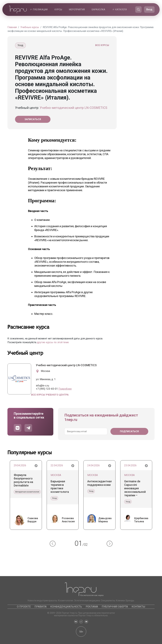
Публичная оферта (115, 607)
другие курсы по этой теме (53, 342)
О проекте (24, 607)
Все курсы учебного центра (50, 395)
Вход (149, 9)
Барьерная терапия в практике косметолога (60, 487)
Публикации (40, 10)
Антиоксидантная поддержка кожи (99, 483)
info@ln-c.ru (42, 386)
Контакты (138, 607)
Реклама (92, 607)
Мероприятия (77, 10)
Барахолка (98, 10)
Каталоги (121, 10)
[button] (53, 544)
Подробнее (65, 389)
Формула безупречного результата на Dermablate (23, 480)
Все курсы (102, 45)
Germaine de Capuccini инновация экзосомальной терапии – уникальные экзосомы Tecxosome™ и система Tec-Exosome (135, 488)
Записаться (33, 119)
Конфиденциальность (66, 607)
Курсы (58, 10)
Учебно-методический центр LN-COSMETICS (73, 108)
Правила (40, 607)
